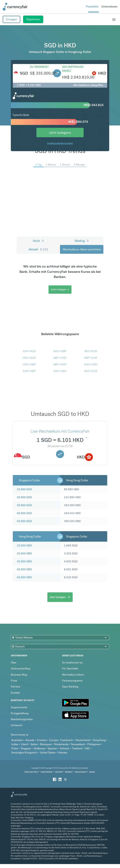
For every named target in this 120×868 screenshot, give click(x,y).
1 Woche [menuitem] (51, 165)
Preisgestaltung (20, 713)
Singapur (26, 748)
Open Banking (70, 687)
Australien (17, 740)
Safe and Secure (81, 772)
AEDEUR (91, 351)
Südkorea (39, 748)
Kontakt (15, 693)
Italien (34, 744)
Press (14, 681)
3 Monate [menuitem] (79, 165)
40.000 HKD (24, 569)
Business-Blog (19, 675)
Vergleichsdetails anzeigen (60, 143)
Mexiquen (46, 744)
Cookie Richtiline (46, 772)
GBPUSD (60, 358)
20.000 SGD (24, 497)
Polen (15, 748)
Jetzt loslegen (60, 289)
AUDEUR (91, 371)
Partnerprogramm (72, 681)
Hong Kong (99, 740)
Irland (24, 744)
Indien (15, 744)
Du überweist (39, 67)
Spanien (52, 748)
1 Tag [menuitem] (38, 165)
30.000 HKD (24, 561)
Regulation (68, 772)
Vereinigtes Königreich (24, 753)
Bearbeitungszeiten (22, 719)
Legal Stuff (59, 772)
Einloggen (11, 19)
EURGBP (29, 371)
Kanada (30, 740)
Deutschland (83, 740)
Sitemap (92, 772)
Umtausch (17, 725)
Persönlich (92, 7)
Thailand (77, 748)
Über (14, 663)
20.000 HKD (24, 554)
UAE (87, 748)
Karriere (15, 687)
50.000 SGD (24, 521)
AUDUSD (91, 364)
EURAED (60, 371)
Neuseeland (78, 744)
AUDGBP (60, 351)
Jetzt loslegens (60, 133)
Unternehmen (109, 7)
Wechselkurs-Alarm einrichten (82, 249)
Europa (54, 740)
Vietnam (63, 753)
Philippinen (94, 744)
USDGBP (29, 364)
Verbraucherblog (20, 669)
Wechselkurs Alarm (73, 675)
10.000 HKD (24, 546)
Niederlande (61, 744)
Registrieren (33, 19)
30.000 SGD (24, 505)
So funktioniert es (72, 663)
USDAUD (29, 358)
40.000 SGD (24, 513)
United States (47, 753)
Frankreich (67, 740)
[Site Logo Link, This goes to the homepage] (15, 7)
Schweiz (64, 748)
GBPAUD (60, 364)
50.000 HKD (24, 577)
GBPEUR (91, 358)
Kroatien (42, 740)
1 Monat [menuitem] (65, 165)
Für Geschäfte (70, 669)
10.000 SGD (24, 489)
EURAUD (29, 351)
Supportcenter (19, 707)
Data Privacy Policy (31, 772)
